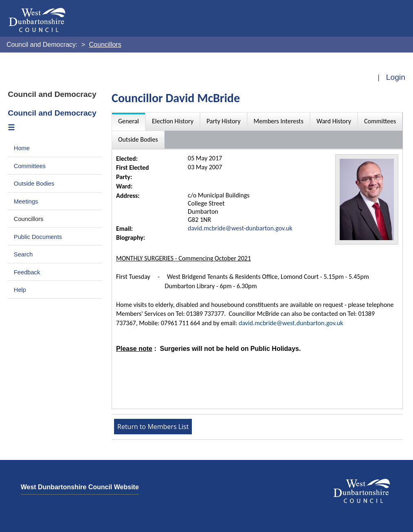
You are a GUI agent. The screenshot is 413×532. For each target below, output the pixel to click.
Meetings (26, 201)
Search (23, 254)
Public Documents (38, 237)
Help (20, 290)
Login (396, 77)
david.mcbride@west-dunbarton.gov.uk (240, 228)
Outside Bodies (34, 184)
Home (22, 148)
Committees (30, 166)
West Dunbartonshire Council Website (80, 487)
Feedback (27, 272)
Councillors (29, 219)
